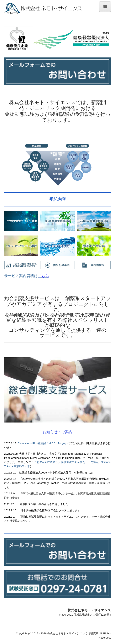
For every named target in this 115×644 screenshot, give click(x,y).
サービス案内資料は (27, 276)
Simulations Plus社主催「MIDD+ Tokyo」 (43, 443)
